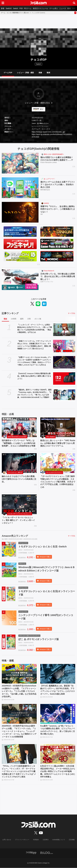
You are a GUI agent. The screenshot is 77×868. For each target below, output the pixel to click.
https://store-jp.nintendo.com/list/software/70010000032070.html (52, 136)
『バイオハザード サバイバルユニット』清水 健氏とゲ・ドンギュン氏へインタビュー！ (18, 520)
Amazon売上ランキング (15, 536)
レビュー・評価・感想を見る (37, 103)
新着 (3, 8)
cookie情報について (59, 840)
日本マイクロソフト (47, 282)
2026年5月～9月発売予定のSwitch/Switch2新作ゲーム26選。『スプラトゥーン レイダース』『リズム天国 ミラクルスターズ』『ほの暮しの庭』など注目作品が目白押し (19, 691)
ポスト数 (38, 319)
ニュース (63, 8)
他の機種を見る (42, 123)
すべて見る (72, 313)
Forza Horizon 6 (49, 271)
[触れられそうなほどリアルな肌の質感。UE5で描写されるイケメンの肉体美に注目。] (19, 463)
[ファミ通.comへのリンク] (38, 3)
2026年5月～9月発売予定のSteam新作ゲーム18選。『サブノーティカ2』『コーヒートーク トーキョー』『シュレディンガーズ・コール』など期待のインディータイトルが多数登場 (19, 731)
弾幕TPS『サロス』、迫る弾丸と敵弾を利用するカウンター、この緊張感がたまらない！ (58, 209)
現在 (5, 319)
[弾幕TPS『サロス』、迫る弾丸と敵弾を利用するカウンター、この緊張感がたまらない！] (20, 212)
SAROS (46, 203)
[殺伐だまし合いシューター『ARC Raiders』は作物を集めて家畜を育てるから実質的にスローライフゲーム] (58, 427)
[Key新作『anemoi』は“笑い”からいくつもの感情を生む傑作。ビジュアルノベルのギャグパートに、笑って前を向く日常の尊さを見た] (58, 714)
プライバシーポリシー (22, 840)
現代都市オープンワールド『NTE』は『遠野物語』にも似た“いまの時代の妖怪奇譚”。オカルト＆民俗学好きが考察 (19, 443)
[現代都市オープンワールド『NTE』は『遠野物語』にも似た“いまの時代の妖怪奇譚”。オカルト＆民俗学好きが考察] (19, 427)
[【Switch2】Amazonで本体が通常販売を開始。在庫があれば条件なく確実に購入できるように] (64, 378)
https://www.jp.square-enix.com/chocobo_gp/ (48, 132)
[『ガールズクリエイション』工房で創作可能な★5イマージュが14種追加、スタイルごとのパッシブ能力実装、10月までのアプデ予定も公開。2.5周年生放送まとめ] (58, 463)
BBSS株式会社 (45, 190)
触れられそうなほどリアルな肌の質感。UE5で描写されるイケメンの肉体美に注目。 (19, 479)
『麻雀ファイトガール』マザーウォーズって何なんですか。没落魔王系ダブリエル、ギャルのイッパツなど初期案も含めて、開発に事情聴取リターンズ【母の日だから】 (34, 345)
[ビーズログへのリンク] (47, 853)
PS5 (21, 8)
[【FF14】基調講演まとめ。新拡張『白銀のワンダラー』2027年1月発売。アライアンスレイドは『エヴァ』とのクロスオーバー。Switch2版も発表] (58, 674)
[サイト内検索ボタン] (74, 3)
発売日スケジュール (40, 8)
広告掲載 (72, 840)
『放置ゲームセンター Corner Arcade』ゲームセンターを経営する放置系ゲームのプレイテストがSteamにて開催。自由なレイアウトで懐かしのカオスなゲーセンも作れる (34, 361)
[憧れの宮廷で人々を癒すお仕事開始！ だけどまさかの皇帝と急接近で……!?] (20, 163)
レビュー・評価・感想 (25, 73)
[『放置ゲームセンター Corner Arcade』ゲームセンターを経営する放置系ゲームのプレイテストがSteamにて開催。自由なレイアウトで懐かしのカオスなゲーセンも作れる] (64, 362)
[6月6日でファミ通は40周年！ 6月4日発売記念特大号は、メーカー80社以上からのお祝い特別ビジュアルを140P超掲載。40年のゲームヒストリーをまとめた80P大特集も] (58, 754)
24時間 (14, 319)
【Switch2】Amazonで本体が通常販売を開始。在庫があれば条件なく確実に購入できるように (34, 376)
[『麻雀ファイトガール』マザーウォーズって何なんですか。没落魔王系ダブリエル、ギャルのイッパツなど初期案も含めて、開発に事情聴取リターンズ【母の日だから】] (64, 346)
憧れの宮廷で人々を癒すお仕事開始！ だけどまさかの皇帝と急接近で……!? (58, 159)
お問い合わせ (7, 840)
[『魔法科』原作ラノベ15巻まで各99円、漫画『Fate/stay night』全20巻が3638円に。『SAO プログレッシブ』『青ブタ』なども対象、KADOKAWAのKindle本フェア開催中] (64, 395)
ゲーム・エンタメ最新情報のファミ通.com (15, 13)
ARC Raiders (50, 437)
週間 (22, 319)
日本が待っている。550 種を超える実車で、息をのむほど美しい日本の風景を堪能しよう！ (58, 277)
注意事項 (46, 840)
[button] (38, 140)
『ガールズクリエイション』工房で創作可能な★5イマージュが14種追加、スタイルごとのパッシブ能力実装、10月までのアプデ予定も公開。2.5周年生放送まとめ (58, 482)
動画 (69, 8)
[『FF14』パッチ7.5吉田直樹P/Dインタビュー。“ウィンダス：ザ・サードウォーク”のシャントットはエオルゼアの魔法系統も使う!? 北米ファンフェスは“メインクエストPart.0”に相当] (19, 754)
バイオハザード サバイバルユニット (19, 514)
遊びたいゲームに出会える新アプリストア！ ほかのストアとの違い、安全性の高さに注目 (58, 185)
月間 (29, 319)
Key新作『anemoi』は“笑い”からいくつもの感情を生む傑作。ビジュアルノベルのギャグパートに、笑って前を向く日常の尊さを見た (58, 730)
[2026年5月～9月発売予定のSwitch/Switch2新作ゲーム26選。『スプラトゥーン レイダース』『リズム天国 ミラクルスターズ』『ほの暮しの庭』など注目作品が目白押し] (19, 674)
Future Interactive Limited (49, 162)
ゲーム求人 (54, 8)
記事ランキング (10, 313)
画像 (40, 73)
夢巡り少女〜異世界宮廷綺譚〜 (54, 154)
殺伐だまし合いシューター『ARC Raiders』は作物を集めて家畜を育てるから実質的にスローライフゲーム (58, 443)
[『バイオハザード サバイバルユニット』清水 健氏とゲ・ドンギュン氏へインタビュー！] (19, 504)
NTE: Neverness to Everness (17, 437)
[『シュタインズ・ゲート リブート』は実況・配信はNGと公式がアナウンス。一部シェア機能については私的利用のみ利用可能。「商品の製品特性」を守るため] (64, 330)
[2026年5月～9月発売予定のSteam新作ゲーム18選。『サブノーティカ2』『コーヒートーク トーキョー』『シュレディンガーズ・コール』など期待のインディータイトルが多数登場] (19, 714)
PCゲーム (28, 8)
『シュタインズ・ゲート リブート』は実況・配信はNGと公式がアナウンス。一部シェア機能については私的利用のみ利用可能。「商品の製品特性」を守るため (35, 328)
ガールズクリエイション (54, 473)
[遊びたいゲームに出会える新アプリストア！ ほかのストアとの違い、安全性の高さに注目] (20, 188)
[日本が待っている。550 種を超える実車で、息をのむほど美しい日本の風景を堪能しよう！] (20, 280)
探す (42, 109)
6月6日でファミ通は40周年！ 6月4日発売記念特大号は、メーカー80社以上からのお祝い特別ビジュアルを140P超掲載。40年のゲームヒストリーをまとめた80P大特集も (58, 771)
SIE (42, 214)
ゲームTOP (8, 73)
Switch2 (9, 8)
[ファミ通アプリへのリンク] (31, 853)
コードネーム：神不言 (15, 473)
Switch (16, 8)
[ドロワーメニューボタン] (3, 3)
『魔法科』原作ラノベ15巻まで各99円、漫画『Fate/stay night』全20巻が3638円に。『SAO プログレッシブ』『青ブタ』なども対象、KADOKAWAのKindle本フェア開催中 (34, 394)
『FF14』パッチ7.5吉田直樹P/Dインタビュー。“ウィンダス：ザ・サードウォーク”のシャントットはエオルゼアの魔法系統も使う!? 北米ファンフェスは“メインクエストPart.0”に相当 (19, 771)
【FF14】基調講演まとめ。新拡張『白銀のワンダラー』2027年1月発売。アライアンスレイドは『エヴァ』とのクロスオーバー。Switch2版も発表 (58, 690)
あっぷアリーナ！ (50, 179)
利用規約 (36, 840)
